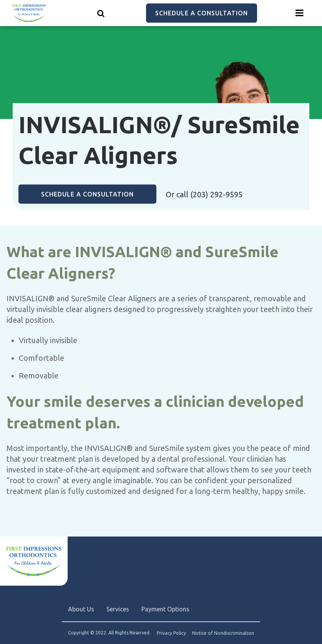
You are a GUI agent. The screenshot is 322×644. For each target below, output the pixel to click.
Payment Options (165, 609)
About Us (81, 609)
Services (118, 609)
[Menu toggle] (300, 13)
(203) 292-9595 (216, 194)
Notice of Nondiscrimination (223, 633)
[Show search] (101, 13)
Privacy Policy (171, 633)
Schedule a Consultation (202, 13)
